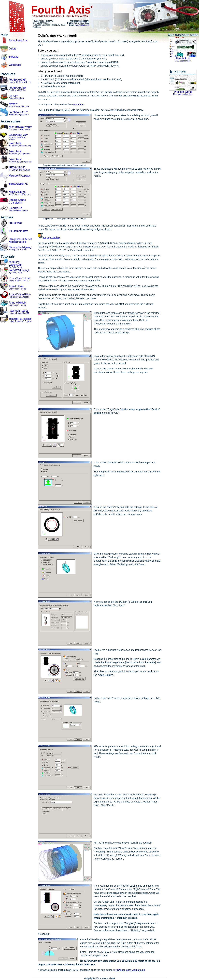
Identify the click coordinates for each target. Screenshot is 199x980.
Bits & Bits (79, 105)
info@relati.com (82, 25)
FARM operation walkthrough (130, 970)
